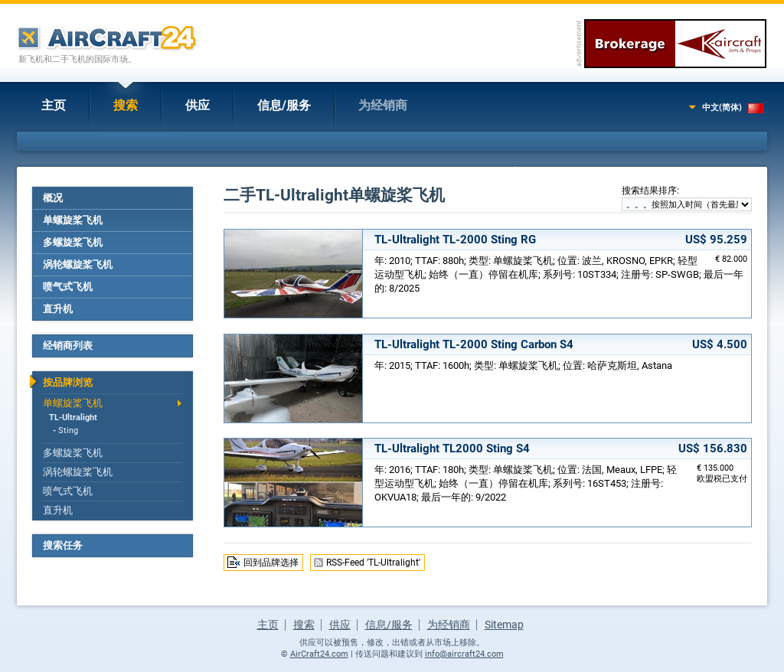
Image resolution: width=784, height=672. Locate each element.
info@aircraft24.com (464, 654)
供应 (198, 105)
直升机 (58, 309)
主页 (54, 105)
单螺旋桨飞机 (73, 220)
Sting (68, 431)
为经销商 (383, 105)
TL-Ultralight (73, 418)
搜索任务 (63, 545)
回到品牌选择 (271, 563)
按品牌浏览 (68, 382)
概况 (53, 198)
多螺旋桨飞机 (73, 242)
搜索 (126, 105)
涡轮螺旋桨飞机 (78, 264)
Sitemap (504, 625)
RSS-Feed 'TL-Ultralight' (373, 563)
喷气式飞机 (68, 287)
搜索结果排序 (649, 191)
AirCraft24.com (319, 654)
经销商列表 (68, 346)
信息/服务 (284, 105)
